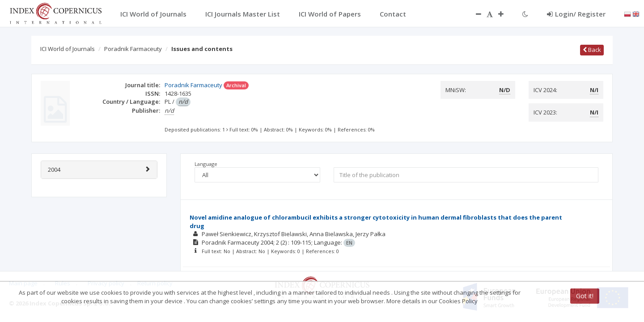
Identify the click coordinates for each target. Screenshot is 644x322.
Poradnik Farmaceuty (133, 49)
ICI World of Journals (68, 49)
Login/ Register (576, 14)
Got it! (585, 296)
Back (592, 50)
